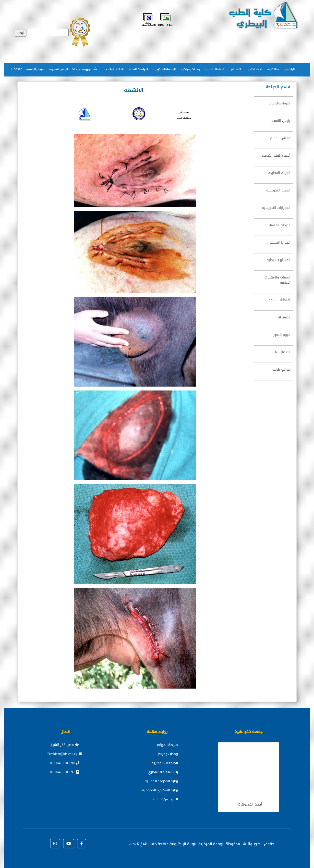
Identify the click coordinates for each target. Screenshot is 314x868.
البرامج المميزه (59, 69)
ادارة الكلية (255, 69)
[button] (82, 844)
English (17, 69)
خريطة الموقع (167, 745)
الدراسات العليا (139, 69)
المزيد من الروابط (165, 799)
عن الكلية (274, 69)
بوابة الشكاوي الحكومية (160, 790)
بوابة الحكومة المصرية (161, 781)
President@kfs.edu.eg (65, 754)
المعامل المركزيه (165, 69)
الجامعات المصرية (165, 763)
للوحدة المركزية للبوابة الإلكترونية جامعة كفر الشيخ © (177, 844)
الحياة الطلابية (215, 69)
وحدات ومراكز (191, 69)
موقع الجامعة (35, 69)
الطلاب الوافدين (114, 69)
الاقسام (236, 69)
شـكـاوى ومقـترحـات (84, 69)
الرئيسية (289, 69)
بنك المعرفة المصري (163, 772)
